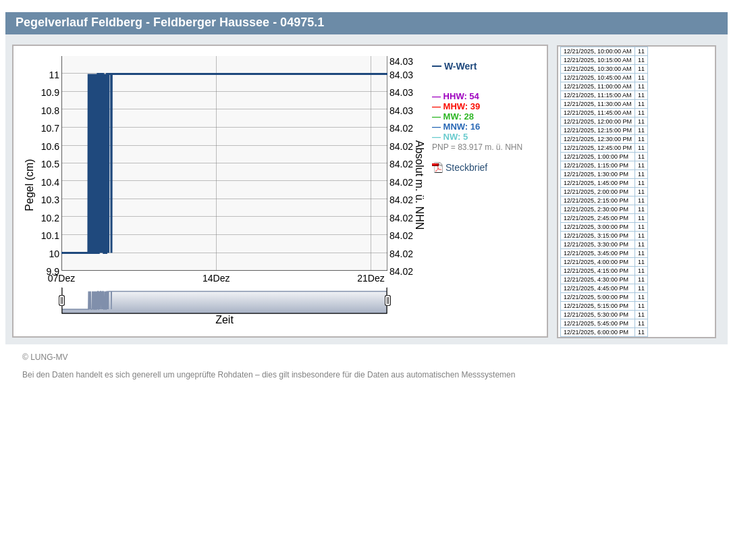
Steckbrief (466, 167)
